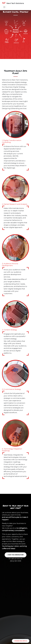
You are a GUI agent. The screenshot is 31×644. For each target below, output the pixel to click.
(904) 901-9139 (16, 561)
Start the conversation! (16, 555)
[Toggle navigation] (4, 7)
